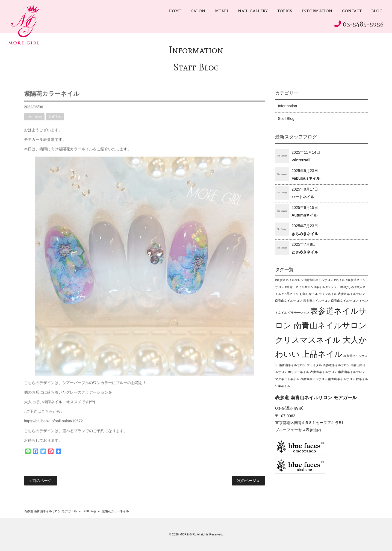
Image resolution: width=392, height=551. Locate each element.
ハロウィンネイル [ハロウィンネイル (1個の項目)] (325, 294)
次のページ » (248, 481)
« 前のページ (41, 481)
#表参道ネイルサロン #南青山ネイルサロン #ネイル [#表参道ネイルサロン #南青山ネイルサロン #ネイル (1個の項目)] (310, 280)
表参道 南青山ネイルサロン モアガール (50, 511)
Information (196, 50)
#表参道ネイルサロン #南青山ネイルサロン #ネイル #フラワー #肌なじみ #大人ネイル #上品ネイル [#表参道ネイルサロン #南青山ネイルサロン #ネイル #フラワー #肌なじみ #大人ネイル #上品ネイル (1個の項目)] (320, 287)
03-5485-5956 (363, 24)
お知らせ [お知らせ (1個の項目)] (306, 294)
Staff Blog (196, 67)
